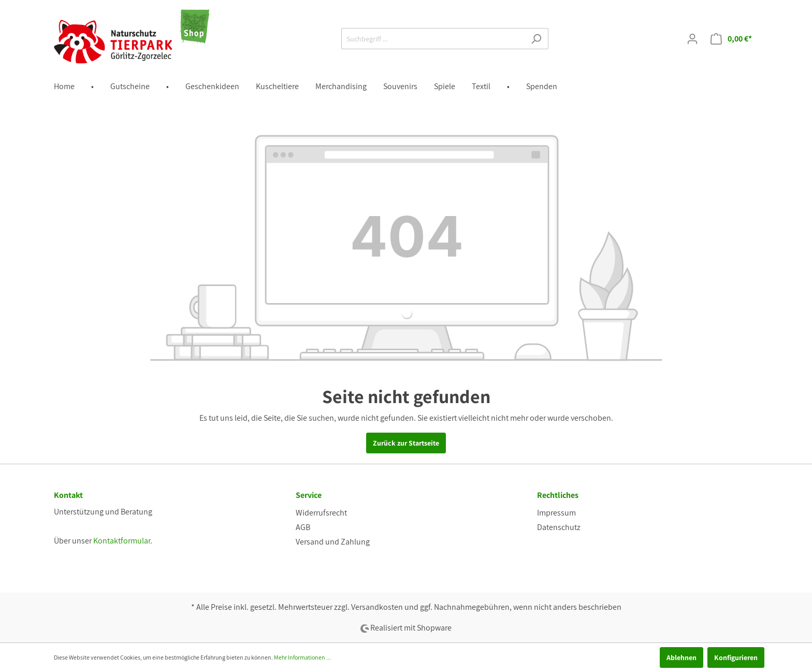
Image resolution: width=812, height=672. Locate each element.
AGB (303, 527)
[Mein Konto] (692, 39)
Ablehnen (682, 657)
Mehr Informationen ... (302, 657)
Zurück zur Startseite (406, 443)
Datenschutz (559, 527)
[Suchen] (536, 39)
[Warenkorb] (731, 39)
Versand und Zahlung (333, 542)
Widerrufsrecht (321, 513)
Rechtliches (558, 495)
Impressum (556, 513)
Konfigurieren (736, 657)
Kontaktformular (122, 541)
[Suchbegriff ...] (433, 39)
